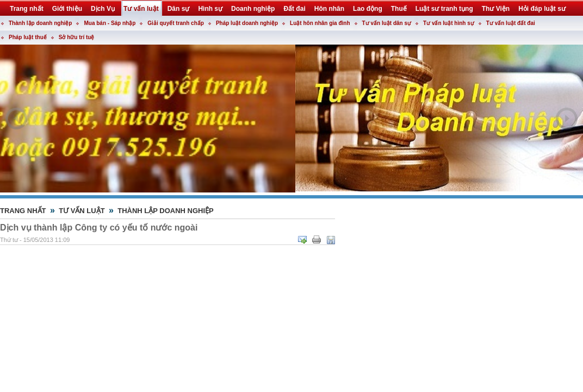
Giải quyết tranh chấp (176, 23)
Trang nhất (23, 211)
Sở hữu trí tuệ (77, 37)
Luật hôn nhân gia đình (320, 23)
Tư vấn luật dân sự (387, 23)
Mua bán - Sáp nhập (110, 23)
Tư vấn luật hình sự (449, 23)
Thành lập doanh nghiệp (40, 23)
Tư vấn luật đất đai (511, 23)
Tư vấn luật (82, 211)
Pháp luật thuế (28, 37)
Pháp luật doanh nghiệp (247, 23)
